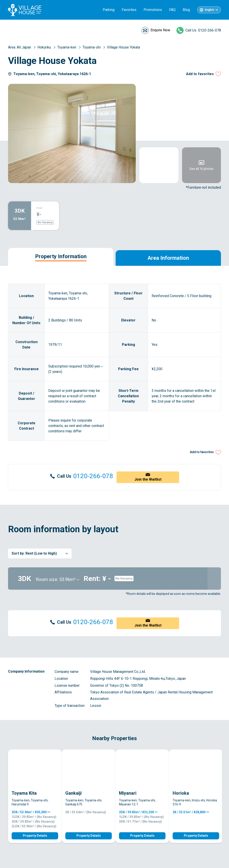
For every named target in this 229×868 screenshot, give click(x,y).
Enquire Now (160, 30)
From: (40, 208)
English (209, 10)
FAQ (172, 10)
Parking (109, 10)
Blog (186, 10)
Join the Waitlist (148, 479)
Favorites (129, 10)
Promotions (153, 10)
